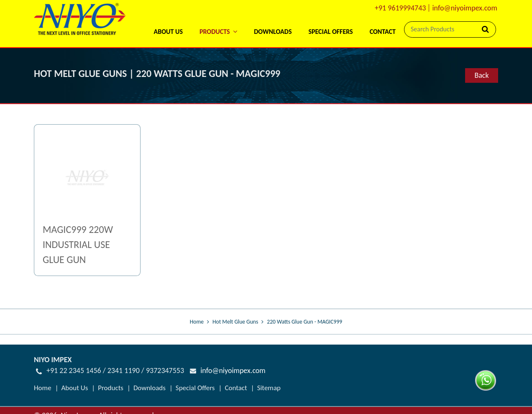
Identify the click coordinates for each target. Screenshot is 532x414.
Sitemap (269, 388)
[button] (218, 21)
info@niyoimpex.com (465, 8)
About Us (168, 32)
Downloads (273, 32)
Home (197, 322)
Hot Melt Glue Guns (235, 322)
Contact (383, 32)
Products (111, 388)
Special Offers (330, 32)
